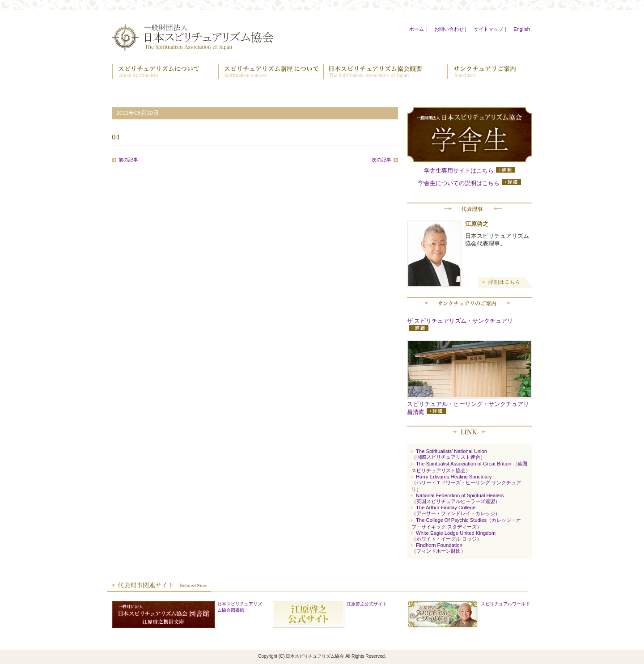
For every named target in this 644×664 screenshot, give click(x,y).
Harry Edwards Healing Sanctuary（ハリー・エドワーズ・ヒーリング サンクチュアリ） (466, 483)
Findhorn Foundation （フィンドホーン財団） (439, 548)
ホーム (417, 29)
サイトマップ (488, 29)
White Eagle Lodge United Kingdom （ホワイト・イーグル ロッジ (453, 536)
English (522, 29)
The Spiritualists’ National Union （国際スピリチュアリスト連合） (449, 454)
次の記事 (381, 160)
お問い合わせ (449, 29)
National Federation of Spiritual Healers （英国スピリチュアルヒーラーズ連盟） (458, 498)
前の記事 (128, 160)
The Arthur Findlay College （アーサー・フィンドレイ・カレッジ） (456, 510)
